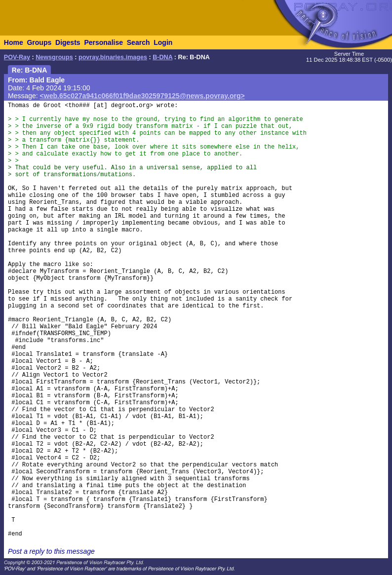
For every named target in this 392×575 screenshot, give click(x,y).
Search (138, 42)
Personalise (103, 42)
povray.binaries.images (113, 57)
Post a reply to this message (51, 551)
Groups (39, 42)
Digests (68, 42)
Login (163, 42)
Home (14, 42)
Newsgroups (54, 57)
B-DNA (162, 57)
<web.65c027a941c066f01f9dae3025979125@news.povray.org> (142, 96)
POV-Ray (17, 57)
